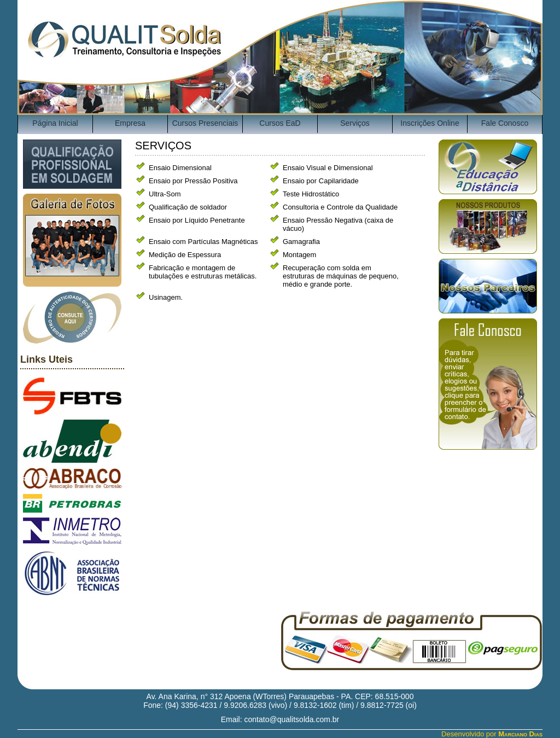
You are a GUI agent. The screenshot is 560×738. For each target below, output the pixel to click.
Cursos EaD (280, 123)
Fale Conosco (505, 123)
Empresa (130, 123)
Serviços (355, 123)
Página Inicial (55, 123)
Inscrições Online (430, 123)
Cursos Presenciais (205, 123)
